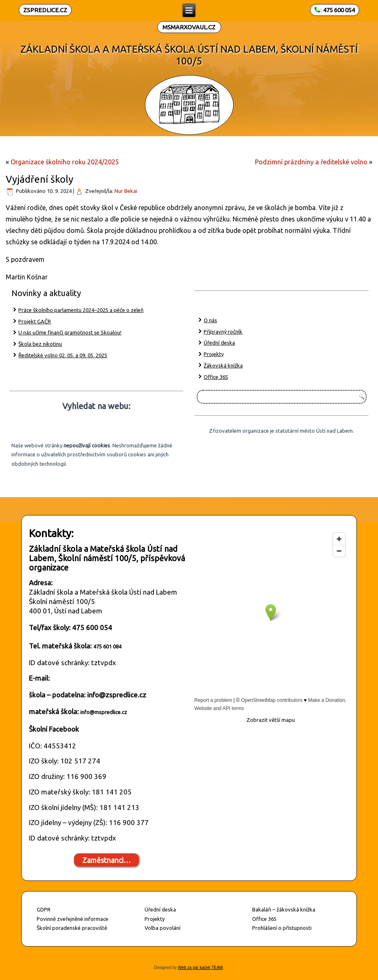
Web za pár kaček (194, 968)
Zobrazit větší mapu (271, 720)
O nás (210, 320)
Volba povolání (163, 928)
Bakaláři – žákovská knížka (284, 909)
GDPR (44, 909)
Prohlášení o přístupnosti (282, 928)
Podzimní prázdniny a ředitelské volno (311, 162)
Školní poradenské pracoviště (72, 928)
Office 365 (216, 377)
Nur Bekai (126, 191)
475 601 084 (107, 646)
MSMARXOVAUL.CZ (189, 27)
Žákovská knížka (223, 365)
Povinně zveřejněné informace (73, 919)
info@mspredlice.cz (104, 712)
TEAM (217, 968)
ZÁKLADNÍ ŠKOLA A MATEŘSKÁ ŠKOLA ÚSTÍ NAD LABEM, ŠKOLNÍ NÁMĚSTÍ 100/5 (189, 55)
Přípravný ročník (223, 332)
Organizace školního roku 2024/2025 (65, 162)
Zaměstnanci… (107, 860)
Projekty (214, 354)
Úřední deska (219, 343)
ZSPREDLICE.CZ (45, 10)
